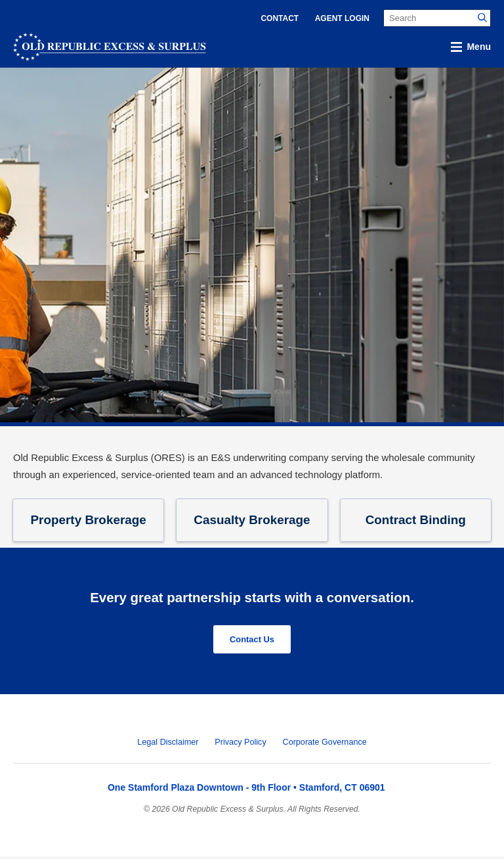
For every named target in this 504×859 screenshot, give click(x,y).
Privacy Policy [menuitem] (240, 745)
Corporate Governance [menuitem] (325, 745)
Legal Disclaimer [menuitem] (168, 745)
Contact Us (252, 641)
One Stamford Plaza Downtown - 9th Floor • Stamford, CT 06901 (246, 790)
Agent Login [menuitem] (342, 18)
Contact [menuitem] (280, 18)
